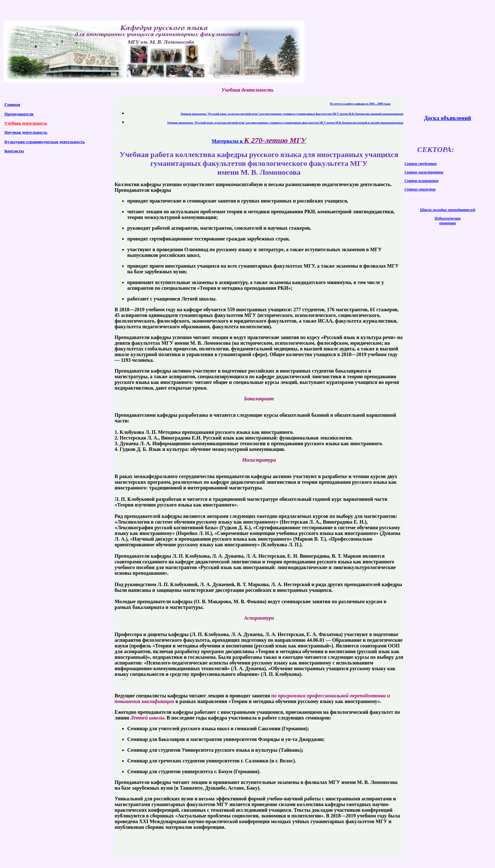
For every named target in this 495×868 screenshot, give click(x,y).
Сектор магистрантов (424, 172)
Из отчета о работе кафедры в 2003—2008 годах (360, 104)
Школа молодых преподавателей (447, 210)
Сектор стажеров (420, 189)
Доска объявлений (447, 118)
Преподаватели (19, 114)
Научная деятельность (26, 132)
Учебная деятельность (26, 123)
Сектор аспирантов (421, 181)
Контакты (14, 151)
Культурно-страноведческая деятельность (45, 142)
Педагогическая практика (447, 221)
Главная (12, 104)
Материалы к (259, 141)
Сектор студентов (420, 164)
